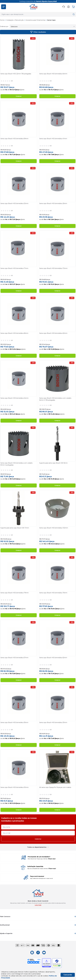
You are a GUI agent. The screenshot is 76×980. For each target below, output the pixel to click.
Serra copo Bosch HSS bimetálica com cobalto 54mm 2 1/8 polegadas (55, 399)
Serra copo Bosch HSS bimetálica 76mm (53, 593)
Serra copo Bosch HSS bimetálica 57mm (14, 658)
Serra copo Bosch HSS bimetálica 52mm (53, 658)
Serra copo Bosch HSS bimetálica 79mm (15, 593)
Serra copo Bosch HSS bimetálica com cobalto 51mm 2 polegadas (17, 464)
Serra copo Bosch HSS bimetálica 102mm (54, 528)
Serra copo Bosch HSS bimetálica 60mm (53, 333)
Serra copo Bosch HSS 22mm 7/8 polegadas (16, 74)
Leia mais (38, 905)
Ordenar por (4, 26)
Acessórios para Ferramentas (36, 20)
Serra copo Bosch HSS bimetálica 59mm (14, 139)
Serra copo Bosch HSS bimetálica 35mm (14, 722)
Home (2, 20)
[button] (4, 7)
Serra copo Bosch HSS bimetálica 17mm (14, 268)
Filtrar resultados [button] (38, 32)
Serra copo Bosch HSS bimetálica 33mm (53, 722)
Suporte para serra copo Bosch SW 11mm (15, 528)
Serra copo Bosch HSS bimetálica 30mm (15, 787)
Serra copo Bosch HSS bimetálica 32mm (14, 203)
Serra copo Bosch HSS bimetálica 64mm (53, 74)
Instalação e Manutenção (16, 20)
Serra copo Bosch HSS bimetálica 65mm (14, 333)
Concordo (68, 975)
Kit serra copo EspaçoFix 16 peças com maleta (55, 787)
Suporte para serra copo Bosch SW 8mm (53, 463)
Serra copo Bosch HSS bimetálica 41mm (53, 139)
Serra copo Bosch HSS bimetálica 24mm (14, 398)
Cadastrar (38, 839)
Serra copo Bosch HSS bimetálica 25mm (53, 203)
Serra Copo (51, 20)
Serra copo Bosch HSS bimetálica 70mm (53, 268)
